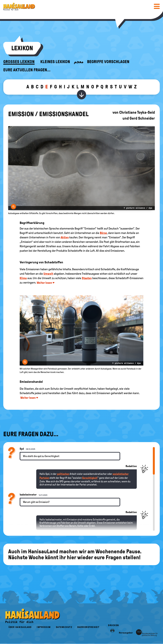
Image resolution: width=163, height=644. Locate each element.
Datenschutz (64, 627)
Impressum (44, 627)
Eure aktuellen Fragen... (27, 70)
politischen (63, 474)
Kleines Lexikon (55, 62)
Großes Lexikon (19, 62)
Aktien (65, 237)
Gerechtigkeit (90, 478)
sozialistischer (121, 474)
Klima (23, 278)
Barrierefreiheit (88, 627)
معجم (79, 62)
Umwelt (48, 274)
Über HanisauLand (20, 627)
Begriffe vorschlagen (108, 62)
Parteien (44, 478)
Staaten (87, 278)
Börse (103, 233)
